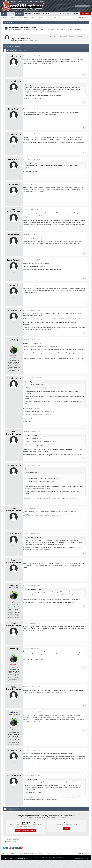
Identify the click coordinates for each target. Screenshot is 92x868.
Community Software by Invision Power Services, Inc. (49, 861)
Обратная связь (20, 862)
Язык (6, 862)
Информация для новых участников (22, 27)
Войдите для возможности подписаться (62, 36)
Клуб (12, 14)
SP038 (87, 862)
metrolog (14, 344)
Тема (11, 862)
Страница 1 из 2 (23, 50)
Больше (47, 14)
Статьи (29, 14)
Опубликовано (33, 56)
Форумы (20, 14)
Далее (11, 50)
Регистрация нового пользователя (25, 835)
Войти (66, 833)
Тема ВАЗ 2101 (78, 862)
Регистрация (85, 13)
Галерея (38, 14)
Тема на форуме (14, 369)
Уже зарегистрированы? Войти (69, 14)
